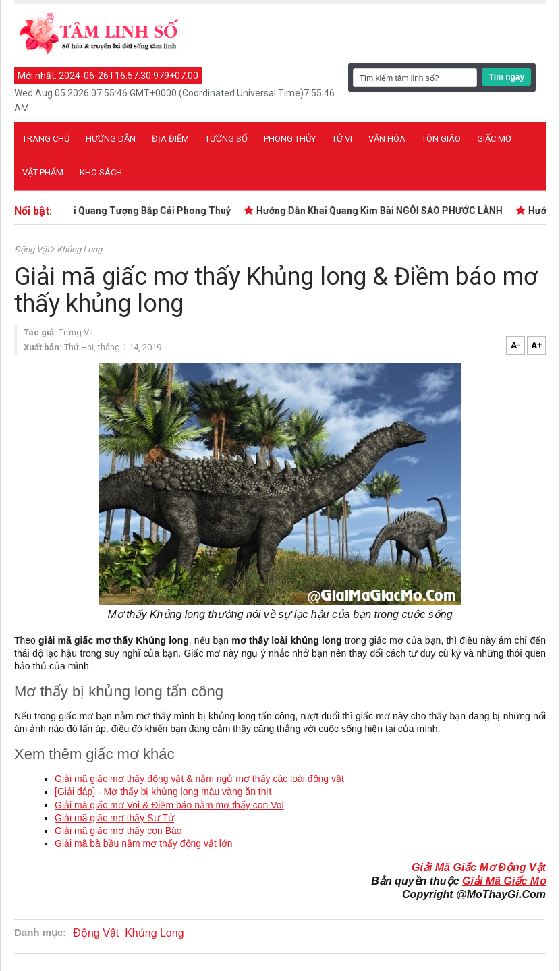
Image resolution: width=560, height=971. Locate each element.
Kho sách (101, 172)
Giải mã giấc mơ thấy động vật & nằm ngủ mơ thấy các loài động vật (199, 779)
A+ (537, 345)
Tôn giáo (441, 139)
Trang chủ (46, 139)
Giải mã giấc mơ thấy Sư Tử (114, 818)
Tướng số (226, 139)
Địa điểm (170, 139)
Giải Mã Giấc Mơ (504, 881)
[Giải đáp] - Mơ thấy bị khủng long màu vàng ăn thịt (163, 792)
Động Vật (33, 249)
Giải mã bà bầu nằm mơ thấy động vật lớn (144, 843)
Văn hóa (387, 139)
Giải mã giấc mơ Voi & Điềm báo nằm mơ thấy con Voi (169, 805)
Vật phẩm (43, 172)
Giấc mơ (494, 139)
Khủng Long (79, 249)
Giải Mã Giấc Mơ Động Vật (479, 867)
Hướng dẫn (111, 139)
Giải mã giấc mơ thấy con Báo (118, 831)
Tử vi (342, 139)
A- (516, 345)
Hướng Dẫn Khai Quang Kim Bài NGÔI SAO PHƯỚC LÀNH (382, 211)
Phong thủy (290, 139)
